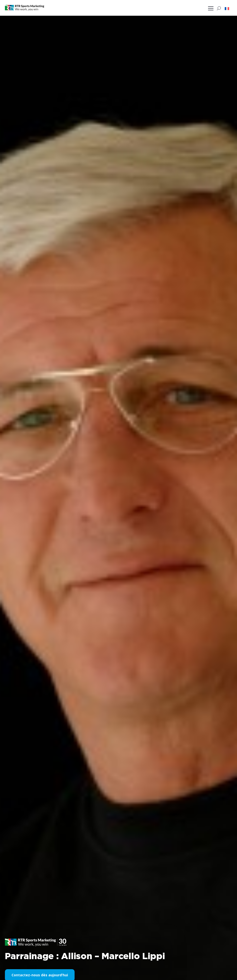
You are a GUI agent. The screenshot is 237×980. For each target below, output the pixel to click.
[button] (227, 8)
